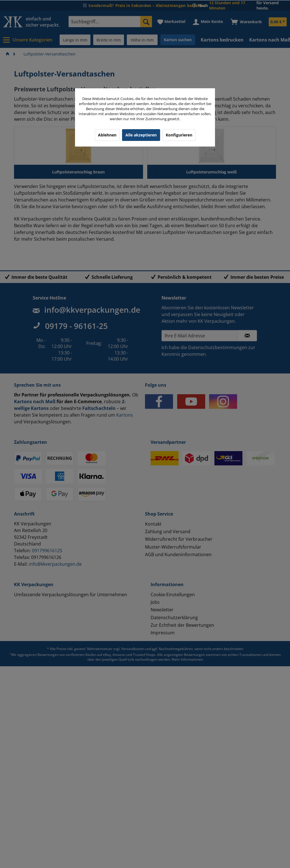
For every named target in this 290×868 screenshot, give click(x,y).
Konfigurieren (179, 135)
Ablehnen (107, 135)
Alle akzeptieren (141, 135)
